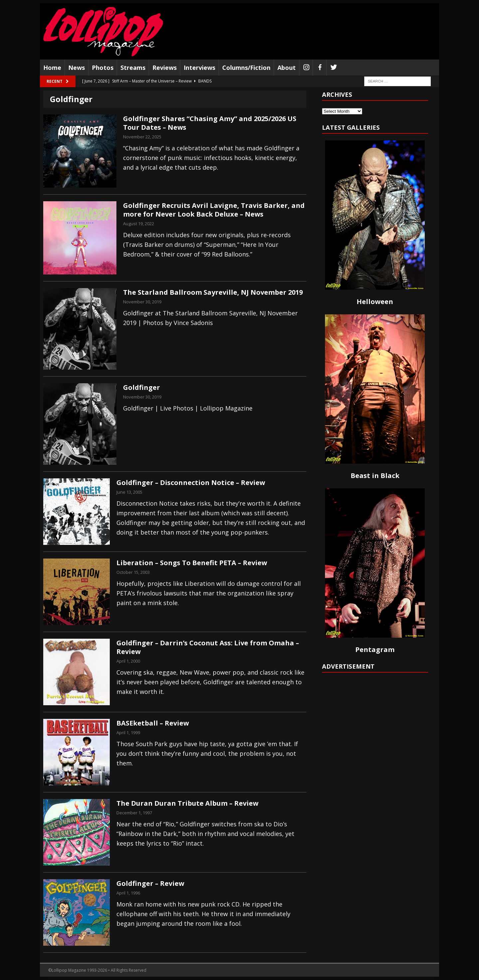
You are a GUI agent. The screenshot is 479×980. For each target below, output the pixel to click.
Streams (133, 68)
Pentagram (375, 650)
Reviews (164, 68)
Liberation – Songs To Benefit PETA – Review (192, 563)
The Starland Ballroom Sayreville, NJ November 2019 (213, 292)
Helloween (375, 302)
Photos (103, 68)
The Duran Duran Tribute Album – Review (187, 803)
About (287, 68)
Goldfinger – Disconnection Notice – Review (191, 483)
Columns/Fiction (246, 68)
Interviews (199, 68)
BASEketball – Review (153, 723)
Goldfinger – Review (150, 883)
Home (52, 68)
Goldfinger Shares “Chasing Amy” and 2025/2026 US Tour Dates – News (210, 123)
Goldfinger (142, 387)
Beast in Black (375, 476)
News (77, 68)
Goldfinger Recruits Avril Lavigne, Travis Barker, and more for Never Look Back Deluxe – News (214, 210)
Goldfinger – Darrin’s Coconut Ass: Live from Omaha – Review (208, 647)
